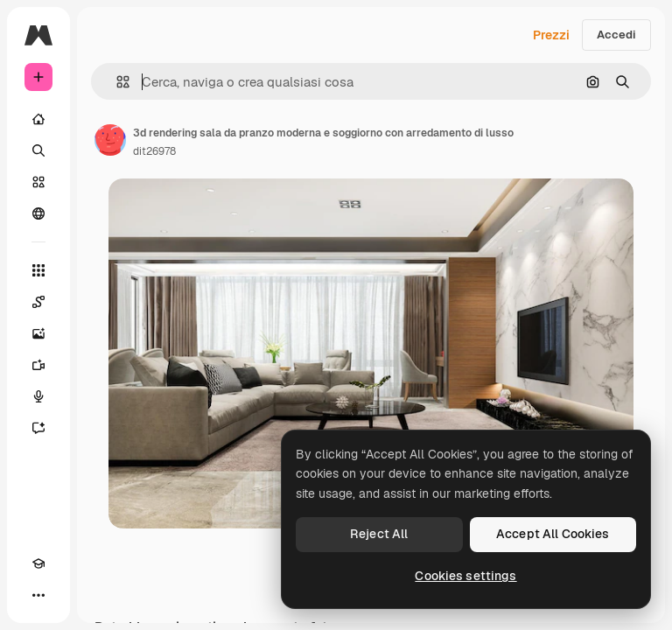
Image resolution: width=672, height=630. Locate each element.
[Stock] (38, 182)
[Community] (38, 213)
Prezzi (551, 35)
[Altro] (38, 595)
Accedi (616, 35)
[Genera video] (38, 365)
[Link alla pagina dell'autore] (110, 140)
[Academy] (38, 563)
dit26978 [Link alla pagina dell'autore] (154, 151)
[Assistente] (38, 428)
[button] (116, 82)
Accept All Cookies (553, 534)
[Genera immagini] (38, 333)
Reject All (379, 534)
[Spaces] (38, 302)
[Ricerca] (38, 150)
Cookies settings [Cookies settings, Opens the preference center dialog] (465, 576)
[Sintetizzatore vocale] (38, 396)
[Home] (38, 119)
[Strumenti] (38, 270)
